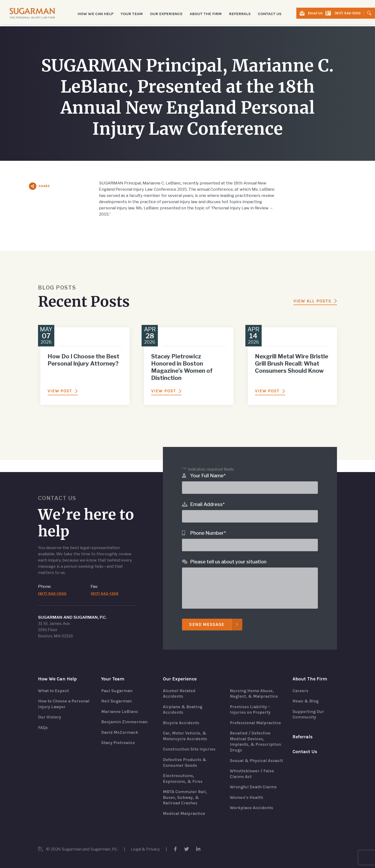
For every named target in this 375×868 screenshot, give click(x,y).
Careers (301, 683)
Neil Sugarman (117, 694)
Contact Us (265, 13)
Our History (50, 710)
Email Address (207, 496)
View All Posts (312, 301)
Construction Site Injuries (181, 746)
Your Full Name (208, 468)
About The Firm (310, 671)
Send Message (207, 617)
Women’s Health (247, 797)
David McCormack (120, 725)
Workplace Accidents (252, 808)
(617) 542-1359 (105, 586)
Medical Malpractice (185, 813)
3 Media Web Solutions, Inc (40, 849)
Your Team (113, 671)
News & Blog (306, 694)
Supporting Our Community (309, 707)
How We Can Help (58, 671)
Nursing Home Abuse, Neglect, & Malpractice (255, 686)
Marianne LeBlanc (121, 704)
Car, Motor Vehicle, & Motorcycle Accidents (185, 729)
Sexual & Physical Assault (249, 757)
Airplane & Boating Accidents (183, 702)
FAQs (43, 721)
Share (44, 186)
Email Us (318, 13)
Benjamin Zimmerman (125, 715)
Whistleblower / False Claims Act (253, 773)
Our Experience (180, 671)
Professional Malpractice (256, 716)
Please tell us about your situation (228, 554)
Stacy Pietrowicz (118, 736)
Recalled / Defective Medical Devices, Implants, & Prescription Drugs (256, 735)
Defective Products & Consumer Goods (185, 762)
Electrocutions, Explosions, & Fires (184, 778)
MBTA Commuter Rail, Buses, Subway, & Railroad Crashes (186, 797)
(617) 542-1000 (348, 13)
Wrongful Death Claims (254, 787)
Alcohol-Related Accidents (179, 686)
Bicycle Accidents (181, 716)
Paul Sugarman (117, 683)
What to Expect (54, 683)
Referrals (236, 13)
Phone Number (208, 525)
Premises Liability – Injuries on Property (251, 702)
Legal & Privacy (146, 849)
